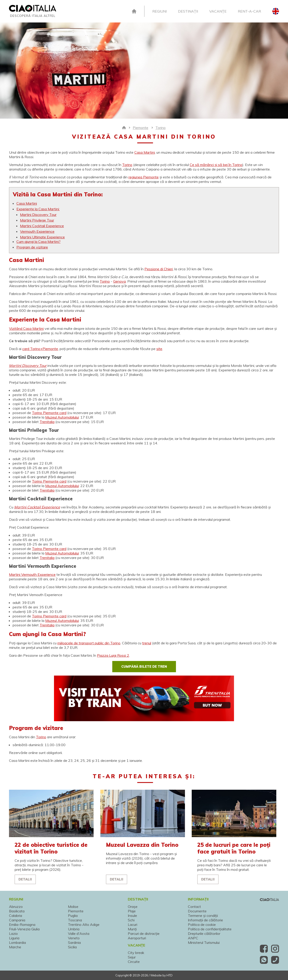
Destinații (188, 11)
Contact (194, 907)
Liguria (14, 938)
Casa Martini (145, 152)
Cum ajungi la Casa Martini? (38, 242)
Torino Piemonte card (49, 413)
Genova (119, 281)
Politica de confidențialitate (210, 929)
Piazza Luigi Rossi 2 (113, 655)
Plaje (132, 911)
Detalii (25, 879)
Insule (132, 916)
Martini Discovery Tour (38, 215)
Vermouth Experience (37, 231)
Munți (132, 929)
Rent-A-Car (249, 11)
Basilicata (17, 911)
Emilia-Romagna (22, 925)
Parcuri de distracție (144, 933)
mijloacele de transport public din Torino (89, 643)
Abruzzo (16, 907)
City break (136, 953)
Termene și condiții (203, 916)
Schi (131, 920)
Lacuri (133, 925)
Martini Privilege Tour (37, 220)
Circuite (134, 962)
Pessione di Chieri (159, 269)
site (159, 349)
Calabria (16, 916)
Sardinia (74, 942)
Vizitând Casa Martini (26, 328)
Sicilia (72, 947)
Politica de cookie (202, 925)
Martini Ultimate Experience (42, 237)
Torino (127, 165)
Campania (17, 920)
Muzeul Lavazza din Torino (142, 845)
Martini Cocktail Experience (42, 226)
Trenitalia (47, 422)
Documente (197, 911)
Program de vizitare (32, 247)
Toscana (75, 920)
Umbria (74, 929)
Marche (15, 947)
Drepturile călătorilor (204, 933)
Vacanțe (218, 11)
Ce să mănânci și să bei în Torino (216, 165)
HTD (170, 975)
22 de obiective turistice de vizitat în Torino (51, 848)
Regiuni (160, 11)
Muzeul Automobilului (62, 417)
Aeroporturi (137, 938)
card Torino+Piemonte (40, 349)
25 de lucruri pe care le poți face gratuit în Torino (234, 848)
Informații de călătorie (205, 920)
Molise (73, 907)
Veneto (74, 938)
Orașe (133, 907)
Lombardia (17, 942)
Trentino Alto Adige (84, 925)
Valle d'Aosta (79, 933)
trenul (147, 643)
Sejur (132, 957)
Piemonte (76, 911)
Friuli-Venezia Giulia (24, 929)
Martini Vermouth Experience (32, 574)
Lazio (13, 933)
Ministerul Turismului (204, 942)
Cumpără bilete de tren (144, 667)
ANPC (193, 938)
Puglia (73, 916)
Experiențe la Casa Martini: (38, 209)
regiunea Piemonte (144, 177)
